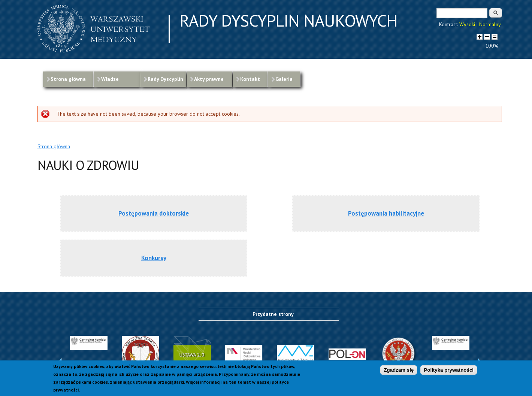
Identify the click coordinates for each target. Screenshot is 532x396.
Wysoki (467, 24)
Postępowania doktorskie (154, 213)
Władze (110, 79)
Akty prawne (209, 79)
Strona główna (68, 79)
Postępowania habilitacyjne (386, 213)
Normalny (490, 24)
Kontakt (250, 79)
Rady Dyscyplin (165, 79)
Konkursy (154, 258)
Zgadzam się (399, 371)
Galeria (284, 79)
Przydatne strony (273, 314)
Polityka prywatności (449, 371)
